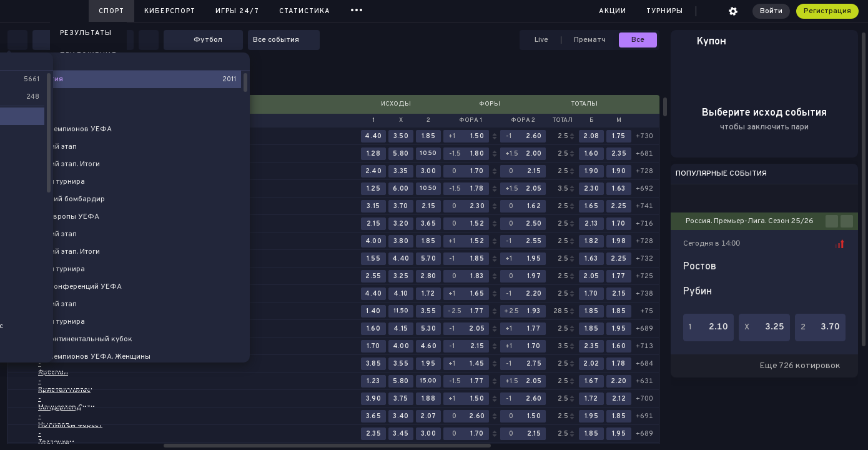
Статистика (305, 11)
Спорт (111, 11)
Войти (771, 11)
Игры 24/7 (237, 11)
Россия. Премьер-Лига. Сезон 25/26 (750, 221)
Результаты (86, 33)
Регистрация (827, 11)
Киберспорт (170, 11)
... (357, 9)
